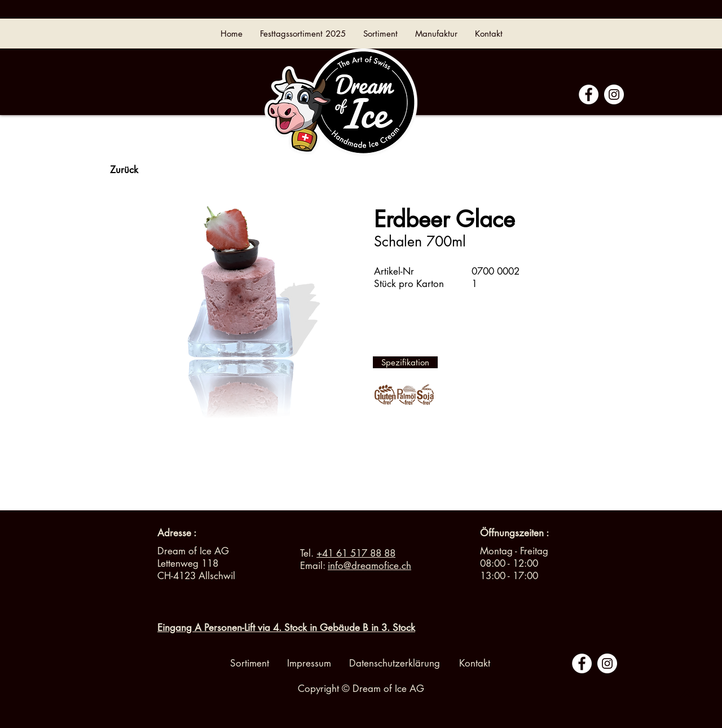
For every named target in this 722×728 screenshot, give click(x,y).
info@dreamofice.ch (369, 566)
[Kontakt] (474, 664)
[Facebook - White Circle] (589, 94)
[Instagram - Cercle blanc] (614, 94)
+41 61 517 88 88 (356, 553)
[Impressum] (309, 664)
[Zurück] (124, 170)
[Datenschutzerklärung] (395, 664)
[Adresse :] (177, 533)
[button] (514, 533)
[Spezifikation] (405, 362)
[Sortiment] (250, 664)
